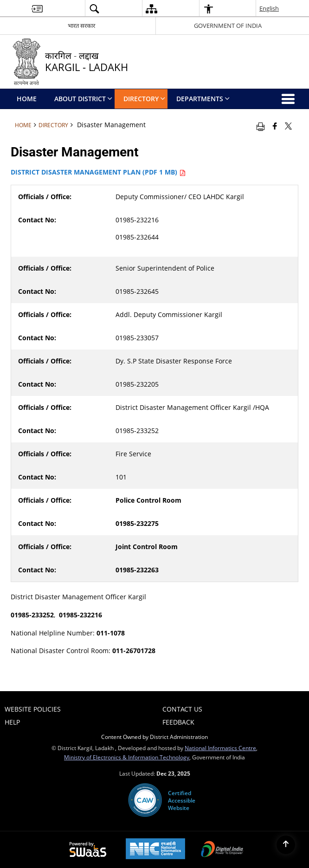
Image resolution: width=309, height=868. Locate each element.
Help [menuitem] (12, 722)
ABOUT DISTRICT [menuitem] (83, 99)
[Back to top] (286, 845)
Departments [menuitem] (203, 99)
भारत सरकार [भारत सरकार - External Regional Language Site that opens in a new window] (81, 26)
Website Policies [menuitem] (33, 709)
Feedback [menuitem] (178, 722)
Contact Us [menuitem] (182, 709)
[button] (94, 9)
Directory (53, 125)
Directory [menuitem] (144, 99)
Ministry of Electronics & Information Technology (127, 757)
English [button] (269, 8)
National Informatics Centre (220, 748)
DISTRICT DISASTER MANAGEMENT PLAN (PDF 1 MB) (98, 172)
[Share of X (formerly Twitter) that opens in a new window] (288, 126)
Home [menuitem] (27, 99)
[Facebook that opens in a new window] (275, 126)
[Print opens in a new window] (261, 126)
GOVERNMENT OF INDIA (228, 26)
